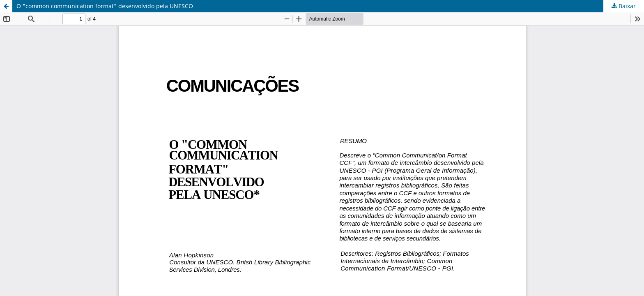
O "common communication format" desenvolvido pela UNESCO (105, 6)
